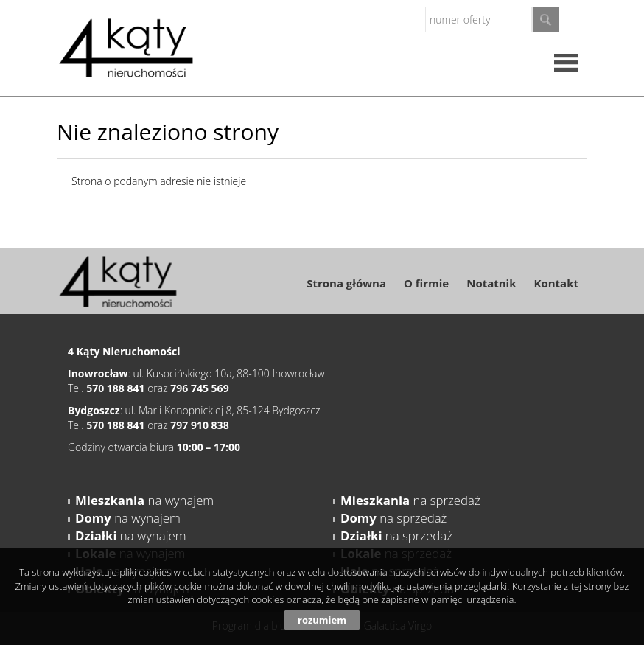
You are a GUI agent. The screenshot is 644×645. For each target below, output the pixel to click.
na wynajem (144, 500)
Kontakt (557, 283)
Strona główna (346, 283)
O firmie (426, 283)
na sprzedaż (410, 500)
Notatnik (491, 283)
